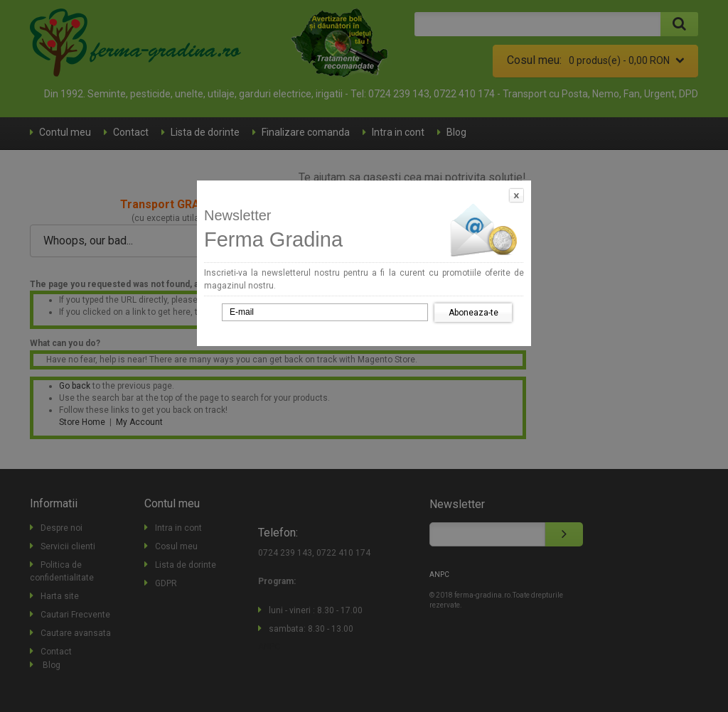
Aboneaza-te (473, 313)
